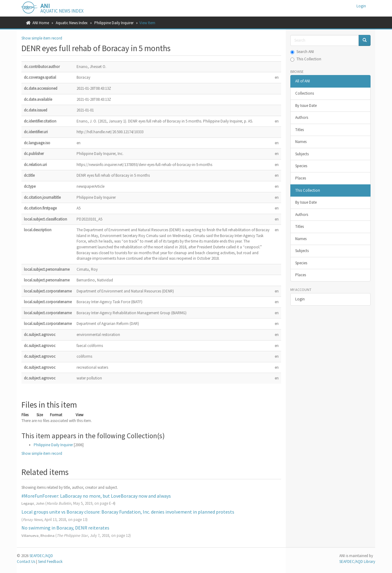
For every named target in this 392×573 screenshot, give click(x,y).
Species (301, 166)
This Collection (306, 59)
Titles (300, 130)
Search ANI (302, 52)
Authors (302, 117)
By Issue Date (306, 106)
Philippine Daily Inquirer (114, 23)
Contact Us (26, 562)
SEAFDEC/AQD (41, 556)
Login (300, 299)
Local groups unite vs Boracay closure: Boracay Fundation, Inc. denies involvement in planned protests (128, 512)
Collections (305, 93)
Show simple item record (42, 38)
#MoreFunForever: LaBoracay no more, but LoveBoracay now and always (96, 496)
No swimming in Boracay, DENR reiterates (65, 528)
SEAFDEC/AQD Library (357, 562)
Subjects (302, 154)
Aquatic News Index (72, 23)
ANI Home (41, 23)
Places (301, 178)
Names (301, 142)
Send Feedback (50, 562)
